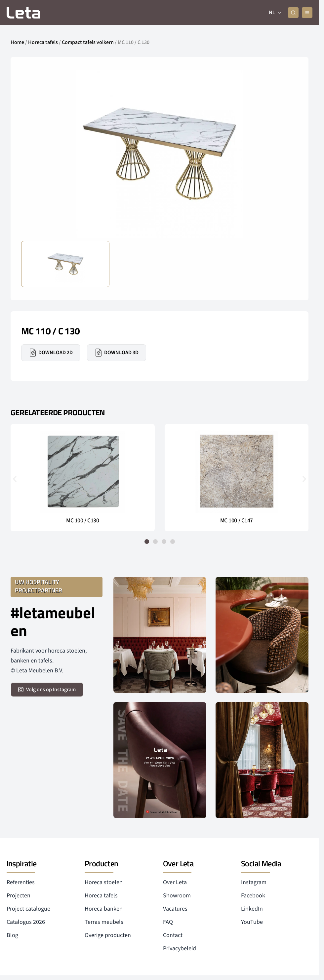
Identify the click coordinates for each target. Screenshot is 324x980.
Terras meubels (104, 922)
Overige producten (108, 935)
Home (17, 42)
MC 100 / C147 (237, 521)
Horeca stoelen (104, 882)
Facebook (253, 896)
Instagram (254, 882)
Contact (173, 935)
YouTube (252, 922)
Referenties (21, 882)
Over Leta (175, 882)
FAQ (168, 922)
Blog (12, 935)
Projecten (19, 896)
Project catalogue (28, 909)
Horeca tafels (43, 42)
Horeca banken (104, 909)
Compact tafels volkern (88, 42)
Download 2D (51, 353)
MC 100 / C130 (82, 521)
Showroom (177, 896)
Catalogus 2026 (26, 922)
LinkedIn (252, 909)
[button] (15, 479)
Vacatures (175, 909)
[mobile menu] (307, 13)
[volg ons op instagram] (47, 690)
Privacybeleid (180, 948)
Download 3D (117, 353)
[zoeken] (293, 13)
